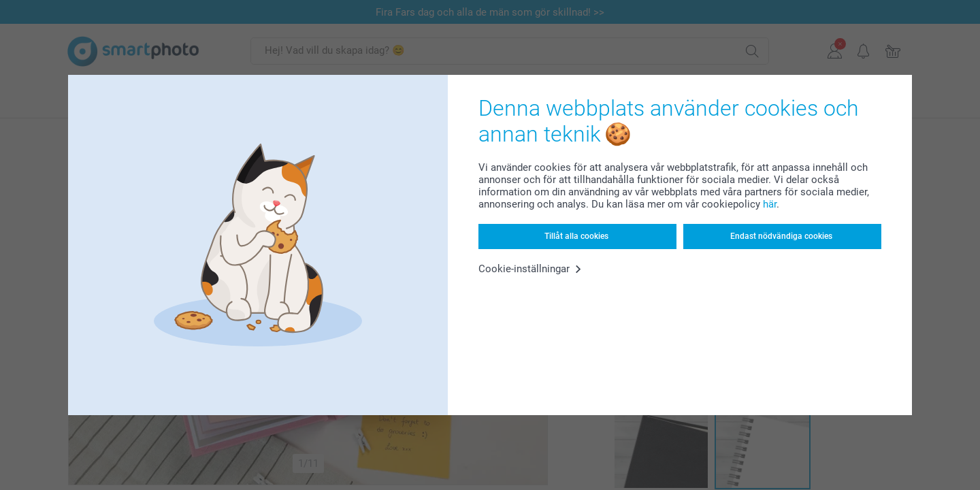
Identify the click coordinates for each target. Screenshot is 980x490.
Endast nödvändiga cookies (781, 236)
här (770, 204)
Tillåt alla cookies (576, 236)
